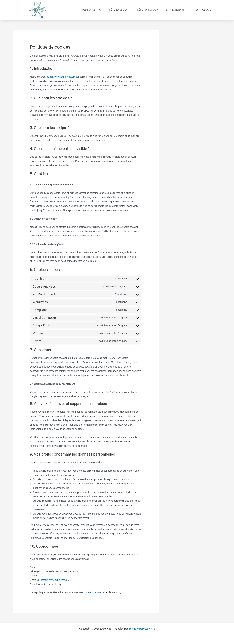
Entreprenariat (176, 10)
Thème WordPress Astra (142, 629)
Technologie (203, 10)
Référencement (119, 10)
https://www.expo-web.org (61, 77)
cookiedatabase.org (95, 592)
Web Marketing (91, 10)
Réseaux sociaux (148, 10)
